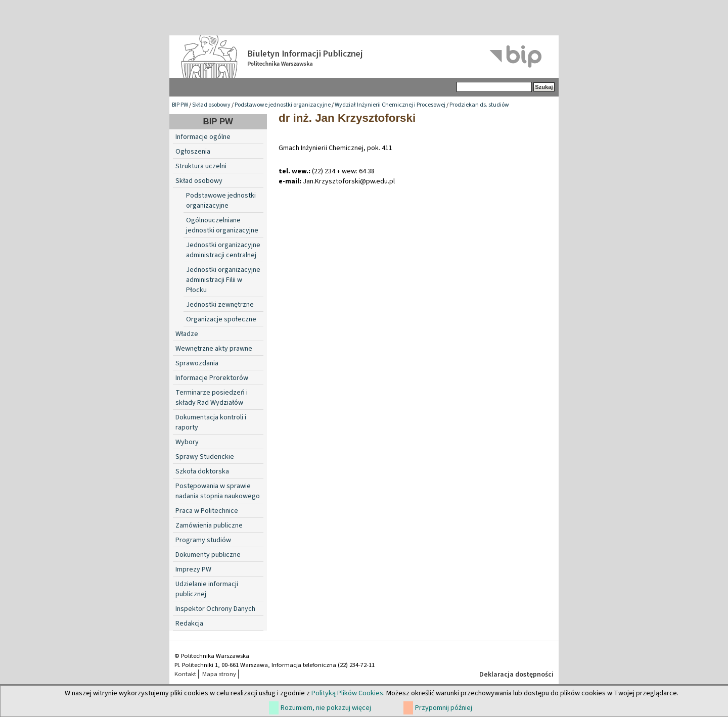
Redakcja (189, 624)
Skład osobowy (211, 105)
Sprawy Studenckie (205, 457)
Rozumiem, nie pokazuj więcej (326, 708)
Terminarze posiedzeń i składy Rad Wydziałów (212, 398)
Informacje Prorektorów (212, 378)
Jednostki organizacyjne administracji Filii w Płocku (223, 280)
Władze (187, 334)
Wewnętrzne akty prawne (214, 349)
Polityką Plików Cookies (347, 693)
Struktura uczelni (201, 166)
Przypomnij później (444, 708)
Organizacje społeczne (221, 319)
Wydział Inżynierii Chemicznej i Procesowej (390, 105)
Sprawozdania (197, 363)
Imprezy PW (193, 569)
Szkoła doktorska (202, 471)
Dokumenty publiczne (208, 555)
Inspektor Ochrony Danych (215, 609)
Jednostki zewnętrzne (220, 305)
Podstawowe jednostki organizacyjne (283, 105)
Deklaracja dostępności (516, 675)
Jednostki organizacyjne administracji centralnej (223, 250)
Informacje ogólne (203, 137)
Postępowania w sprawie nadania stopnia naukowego (218, 491)
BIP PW (180, 105)
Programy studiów (203, 540)
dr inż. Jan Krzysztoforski (347, 118)
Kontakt (185, 674)
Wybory (187, 442)
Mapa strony (219, 674)
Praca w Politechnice (207, 511)
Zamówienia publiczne (209, 525)
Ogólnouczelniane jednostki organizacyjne (222, 225)
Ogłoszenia (193, 152)
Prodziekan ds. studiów (479, 105)
